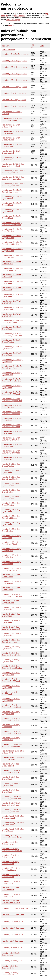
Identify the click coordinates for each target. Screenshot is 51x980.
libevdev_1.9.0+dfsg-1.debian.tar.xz (10, 863)
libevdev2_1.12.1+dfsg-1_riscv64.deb (11, 589)
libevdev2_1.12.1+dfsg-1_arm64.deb (11, 491)
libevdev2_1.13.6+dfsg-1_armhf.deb (11, 615)
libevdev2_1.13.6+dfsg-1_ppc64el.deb (11, 497)
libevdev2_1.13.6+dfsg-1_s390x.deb (11, 511)
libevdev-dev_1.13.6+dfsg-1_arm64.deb (13, 315)
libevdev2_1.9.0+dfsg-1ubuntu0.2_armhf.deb (11, 719)
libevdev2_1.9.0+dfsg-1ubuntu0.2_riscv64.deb (12, 706)
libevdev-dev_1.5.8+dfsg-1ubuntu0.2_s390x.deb (12, 426)
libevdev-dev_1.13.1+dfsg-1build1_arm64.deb (13, 321)
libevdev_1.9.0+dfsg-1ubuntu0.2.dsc (10, 974)
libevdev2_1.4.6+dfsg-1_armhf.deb (11, 791)
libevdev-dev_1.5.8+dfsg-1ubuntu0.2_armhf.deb (12, 452)
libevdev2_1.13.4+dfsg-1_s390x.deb (11, 524)
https (3, 16)
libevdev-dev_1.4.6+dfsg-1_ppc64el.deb (12, 139)
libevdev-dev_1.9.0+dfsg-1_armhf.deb (12, 419)
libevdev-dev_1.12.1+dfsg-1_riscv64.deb (13, 211)
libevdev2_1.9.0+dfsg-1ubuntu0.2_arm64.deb (11, 654)
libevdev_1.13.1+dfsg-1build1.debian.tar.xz (11, 869)
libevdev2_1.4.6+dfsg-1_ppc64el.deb (11, 713)
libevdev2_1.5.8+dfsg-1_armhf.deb (11, 778)
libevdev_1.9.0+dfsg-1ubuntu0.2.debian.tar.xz (12, 850)
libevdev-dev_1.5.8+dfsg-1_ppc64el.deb (12, 406)
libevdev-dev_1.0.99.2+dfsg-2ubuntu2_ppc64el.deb (13, 165)
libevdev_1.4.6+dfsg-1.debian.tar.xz (10, 843)
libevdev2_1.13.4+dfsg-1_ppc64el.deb (11, 504)
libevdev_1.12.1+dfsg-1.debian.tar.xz (11, 889)
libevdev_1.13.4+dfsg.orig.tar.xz (15, 67)
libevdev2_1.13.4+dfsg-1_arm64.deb (11, 550)
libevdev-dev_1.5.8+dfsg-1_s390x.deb (12, 432)
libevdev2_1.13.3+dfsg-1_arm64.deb (11, 530)
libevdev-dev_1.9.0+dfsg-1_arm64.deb (12, 374)
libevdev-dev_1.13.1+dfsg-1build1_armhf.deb (13, 367)
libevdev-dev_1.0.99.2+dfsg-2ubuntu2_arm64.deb (13, 171)
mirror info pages (13, 20)
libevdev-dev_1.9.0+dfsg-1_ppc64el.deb (12, 341)
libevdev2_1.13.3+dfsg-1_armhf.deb (11, 648)
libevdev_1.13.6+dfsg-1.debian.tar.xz (11, 895)
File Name (6, 46)
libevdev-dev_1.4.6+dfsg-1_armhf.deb (12, 158)
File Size (33, 46)
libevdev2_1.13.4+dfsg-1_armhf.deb (11, 634)
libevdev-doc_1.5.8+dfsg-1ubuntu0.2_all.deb (12, 119)
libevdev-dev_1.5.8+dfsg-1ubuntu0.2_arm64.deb (12, 439)
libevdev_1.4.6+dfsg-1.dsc (12, 961)
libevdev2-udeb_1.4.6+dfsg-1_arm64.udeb (13, 824)
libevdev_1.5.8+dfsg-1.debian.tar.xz (10, 856)
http (47, 14)
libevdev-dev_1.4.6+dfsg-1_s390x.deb (12, 126)
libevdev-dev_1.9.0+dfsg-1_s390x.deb (12, 387)
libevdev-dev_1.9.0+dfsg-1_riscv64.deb (12, 217)
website (11, 26)
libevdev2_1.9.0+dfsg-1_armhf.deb (11, 726)
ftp (7, 16)
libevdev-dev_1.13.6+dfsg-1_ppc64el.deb (13, 237)
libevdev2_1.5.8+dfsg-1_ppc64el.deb (11, 674)
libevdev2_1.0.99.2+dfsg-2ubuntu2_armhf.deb (12, 810)
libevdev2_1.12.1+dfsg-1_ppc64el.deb (11, 465)
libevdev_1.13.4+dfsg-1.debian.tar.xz (11, 876)
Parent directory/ (9, 50)
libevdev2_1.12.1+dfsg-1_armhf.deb (11, 608)
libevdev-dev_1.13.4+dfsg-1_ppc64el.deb (13, 256)
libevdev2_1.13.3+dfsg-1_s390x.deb (11, 537)
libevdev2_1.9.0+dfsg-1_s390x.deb (11, 621)
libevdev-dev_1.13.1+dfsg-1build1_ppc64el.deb (13, 243)
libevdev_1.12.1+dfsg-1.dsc (13, 915)
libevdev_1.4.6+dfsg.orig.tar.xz (14, 100)
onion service (19, 16)
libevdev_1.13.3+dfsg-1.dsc (13, 928)
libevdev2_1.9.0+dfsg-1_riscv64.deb (11, 700)
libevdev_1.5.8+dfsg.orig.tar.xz (14, 106)
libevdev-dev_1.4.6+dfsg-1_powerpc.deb (12, 152)
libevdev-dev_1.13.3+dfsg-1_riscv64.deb (13, 204)
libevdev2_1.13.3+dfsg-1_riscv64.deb (11, 582)
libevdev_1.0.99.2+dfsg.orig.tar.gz (15, 54)
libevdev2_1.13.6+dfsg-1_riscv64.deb (11, 563)
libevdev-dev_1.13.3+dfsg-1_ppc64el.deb (13, 250)
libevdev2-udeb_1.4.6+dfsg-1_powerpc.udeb (13, 817)
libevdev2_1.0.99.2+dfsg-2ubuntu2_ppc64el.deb (12, 745)
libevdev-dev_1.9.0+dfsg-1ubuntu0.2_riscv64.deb (12, 224)
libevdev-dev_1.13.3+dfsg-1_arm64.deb (13, 308)
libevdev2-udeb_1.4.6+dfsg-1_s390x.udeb (13, 752)
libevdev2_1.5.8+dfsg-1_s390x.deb (11, 687)
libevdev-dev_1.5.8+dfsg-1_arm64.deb (12, 445)
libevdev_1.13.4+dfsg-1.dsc (13, 934)
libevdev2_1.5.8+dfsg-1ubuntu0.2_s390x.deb (11, 680)
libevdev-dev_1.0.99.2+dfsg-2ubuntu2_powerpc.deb (13, 178)
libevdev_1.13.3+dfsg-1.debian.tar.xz (11, 882)
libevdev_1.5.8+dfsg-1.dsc (12, 941)
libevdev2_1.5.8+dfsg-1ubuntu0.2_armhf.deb (11, 771)
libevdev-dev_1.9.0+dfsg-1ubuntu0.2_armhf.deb (12, 413)
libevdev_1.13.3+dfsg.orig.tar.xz (15, 74)
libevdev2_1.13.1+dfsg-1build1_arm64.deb (11, 543)
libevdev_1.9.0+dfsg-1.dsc (12, 947)
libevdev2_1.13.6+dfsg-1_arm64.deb (11, 556)
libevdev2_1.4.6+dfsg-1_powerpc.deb (11, 765)
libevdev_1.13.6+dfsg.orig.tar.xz (15, 61)
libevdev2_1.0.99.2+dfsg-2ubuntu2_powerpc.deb (12, 797)
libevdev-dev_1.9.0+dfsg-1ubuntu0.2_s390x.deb (12, 393)
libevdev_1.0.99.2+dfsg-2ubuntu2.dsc (12, 954)
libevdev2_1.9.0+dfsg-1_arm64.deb (11, 661)
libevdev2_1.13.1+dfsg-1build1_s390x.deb (11, 517)
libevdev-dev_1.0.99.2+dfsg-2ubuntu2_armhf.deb (13, 184)
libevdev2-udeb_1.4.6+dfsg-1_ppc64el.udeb (13, 758)
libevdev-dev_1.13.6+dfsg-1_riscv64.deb (13, 132)
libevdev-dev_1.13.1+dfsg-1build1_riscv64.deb (13, 191)
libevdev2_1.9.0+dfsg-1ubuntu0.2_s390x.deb (11, 628)
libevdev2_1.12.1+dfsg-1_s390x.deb (11, 471)
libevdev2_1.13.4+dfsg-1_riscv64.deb (11, 576)
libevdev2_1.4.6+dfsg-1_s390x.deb (11, 693)
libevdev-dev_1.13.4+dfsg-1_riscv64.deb (13, 198)
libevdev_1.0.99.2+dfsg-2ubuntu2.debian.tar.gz (12, 902)
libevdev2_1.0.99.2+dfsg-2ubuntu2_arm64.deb (12, 804)
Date (42, 46)
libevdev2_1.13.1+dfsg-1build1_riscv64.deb (11, 569)
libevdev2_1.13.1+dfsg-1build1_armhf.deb (11, 641)
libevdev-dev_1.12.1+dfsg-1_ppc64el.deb (13, 230)
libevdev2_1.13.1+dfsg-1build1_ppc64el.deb (11, 478)
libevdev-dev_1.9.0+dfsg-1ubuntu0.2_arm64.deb (12, 380)
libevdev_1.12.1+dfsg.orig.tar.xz (15, 87)
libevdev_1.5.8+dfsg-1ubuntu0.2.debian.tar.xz (12, 837)
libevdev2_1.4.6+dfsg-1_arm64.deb (11, 784)
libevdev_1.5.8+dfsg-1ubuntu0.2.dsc (10, 967)
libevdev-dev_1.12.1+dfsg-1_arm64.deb (13, 263)
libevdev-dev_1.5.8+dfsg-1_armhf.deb (12, 458)
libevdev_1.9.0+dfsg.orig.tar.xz (14, 93)
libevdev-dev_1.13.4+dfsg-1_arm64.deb (13, 302)
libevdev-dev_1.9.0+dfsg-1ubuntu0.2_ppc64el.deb (12, 335)
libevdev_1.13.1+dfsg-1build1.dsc (15, 908)
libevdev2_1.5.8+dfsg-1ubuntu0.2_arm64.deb (11, 732)
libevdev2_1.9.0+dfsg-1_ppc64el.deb (11, 602)
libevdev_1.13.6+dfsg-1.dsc (13, 921)
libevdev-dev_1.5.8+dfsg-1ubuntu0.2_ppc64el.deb (12, 400)
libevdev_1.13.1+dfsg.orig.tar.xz (15, 80)
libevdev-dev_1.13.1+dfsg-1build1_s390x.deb (13, 269)
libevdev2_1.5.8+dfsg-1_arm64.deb (11, 739)
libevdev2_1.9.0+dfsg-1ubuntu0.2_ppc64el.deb (12, 595)
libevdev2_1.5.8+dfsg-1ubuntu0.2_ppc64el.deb (12, 667)
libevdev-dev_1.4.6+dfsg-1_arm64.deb (12, 145)
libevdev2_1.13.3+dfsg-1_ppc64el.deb (11, 484)
